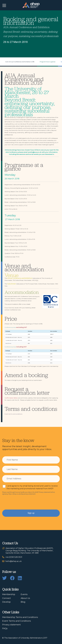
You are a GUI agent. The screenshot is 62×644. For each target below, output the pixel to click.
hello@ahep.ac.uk (13, 561)
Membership (9, 594)
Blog (23, 602)
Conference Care (15, 310)
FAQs (5, 628)
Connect (6, 598)
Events (24, 594)
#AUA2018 (8, 138)
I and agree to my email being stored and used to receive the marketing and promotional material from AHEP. (32, 487)
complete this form (31, 400)
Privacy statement (11, 625)
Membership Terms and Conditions (20, 617)
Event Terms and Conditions (17, 621)
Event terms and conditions (13, 414)
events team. (38, 380)
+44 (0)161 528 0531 (14, 557)
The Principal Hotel (31, 284)
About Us (25, 598)
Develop (6, 602)
